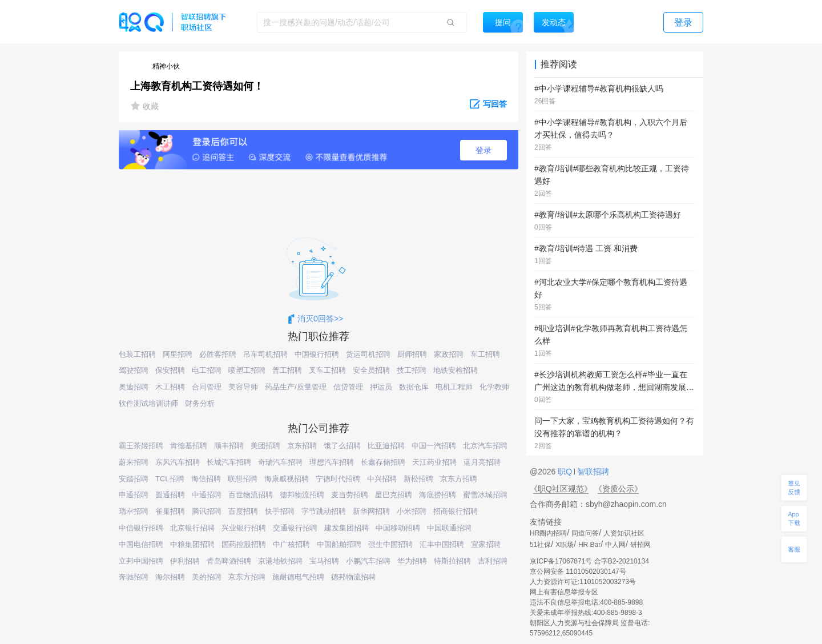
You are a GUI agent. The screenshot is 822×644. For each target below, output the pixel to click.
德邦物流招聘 (302, 495)
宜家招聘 (486, 544)
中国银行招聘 (317, 354)
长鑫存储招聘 (383, 462)
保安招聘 (170, 370)
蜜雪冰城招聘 (485, 495)
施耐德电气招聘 (298, 577)
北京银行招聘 (192, 528)
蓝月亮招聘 (482, 462)
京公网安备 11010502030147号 (578, 571)
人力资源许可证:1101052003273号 (583, 582)
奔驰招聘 (134, 577)
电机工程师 (454, 387)
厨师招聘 (412, 354)
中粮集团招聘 (192, 544)
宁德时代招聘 (338, 479)
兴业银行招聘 (244, 528)
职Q (566, 472)
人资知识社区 (624, 533)
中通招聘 (207, 495)
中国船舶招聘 (339, 544)
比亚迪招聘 (386, 446)
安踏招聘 (134, 479)
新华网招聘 (371, 511)
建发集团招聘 (346, 528)
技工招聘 (412, 370)
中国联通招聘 (449, 528)
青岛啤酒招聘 (229, 561)
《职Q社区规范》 (561, 489)
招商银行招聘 (456, 511)
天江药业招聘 (434, 462)
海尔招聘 (170, 577)
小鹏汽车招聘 (368, 561)
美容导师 (243, 387)
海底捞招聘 (438, 495)
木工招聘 (170, 387)
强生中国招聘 (390, 544)
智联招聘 (592, 472)
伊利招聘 (185, 561)
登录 (483, 150)
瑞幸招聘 (134, 511)
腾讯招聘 (207, 511)
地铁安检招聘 (456, 370)
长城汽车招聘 (229, 462)
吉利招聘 (493, 561)
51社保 (540, 545)
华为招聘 (412, 561)
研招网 (640, 545)
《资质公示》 (618, 489)
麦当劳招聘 (350, 495)
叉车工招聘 (327, 370)
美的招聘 (207, 577)
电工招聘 (207, 370)
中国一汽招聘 (434, 446)
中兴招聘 (382, 479)
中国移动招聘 (398, 528)
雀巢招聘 (170, 511)
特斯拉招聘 (452, 561)
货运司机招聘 (368, 354)
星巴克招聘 (394, 495)
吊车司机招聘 (265, 354)
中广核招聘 (291, 544)
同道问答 (585, 533)
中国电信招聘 (141, 544)
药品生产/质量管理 (296, 387)
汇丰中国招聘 (442, 544)
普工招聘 (287, 370)
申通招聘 (134, 495)
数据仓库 (414, 387)
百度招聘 (243, 511)
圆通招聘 (170, 495)
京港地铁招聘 (280, 561)
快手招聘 (280, 511)
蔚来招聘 (134, 462)
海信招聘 (206, 479)
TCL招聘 (170, 479)
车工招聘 (485, 354)
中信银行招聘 (141, 528)
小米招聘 (412, 511)
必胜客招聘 (218, 354)
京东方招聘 (459, 479)
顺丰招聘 (229, 446)
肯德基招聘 (189, 446)
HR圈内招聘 (548, 533)
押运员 (381, 387)
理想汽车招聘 (332, 462)
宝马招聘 (324, 561)
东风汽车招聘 (178, 462)
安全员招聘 (371, 370)
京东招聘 (302, 446)
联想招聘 (243, 479)
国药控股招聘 (244, 544)
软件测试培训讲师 (148, 403)
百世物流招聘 (251, 495)
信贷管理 (348, 387)
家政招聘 (449, 354)
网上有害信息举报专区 (564, 592)
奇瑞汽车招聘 (280, 462)
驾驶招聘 (134, 370)
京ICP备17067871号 (561, 561)
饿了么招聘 (342, 446)
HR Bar (589, 545)
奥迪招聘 (134, 387)
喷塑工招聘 (247, 370)
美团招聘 (265, 446)
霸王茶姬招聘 (141, 446)
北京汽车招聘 (485, 446)
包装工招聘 (137, 354)
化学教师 (494, 387)
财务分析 (200, 403)
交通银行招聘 (295, 528)
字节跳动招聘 (324, 511)
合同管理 (207, 387)
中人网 (615, 545)
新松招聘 (418, 479)
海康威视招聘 (287, 479)
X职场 (565, 545)
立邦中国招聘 (141, 561)
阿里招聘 (178, 354)
